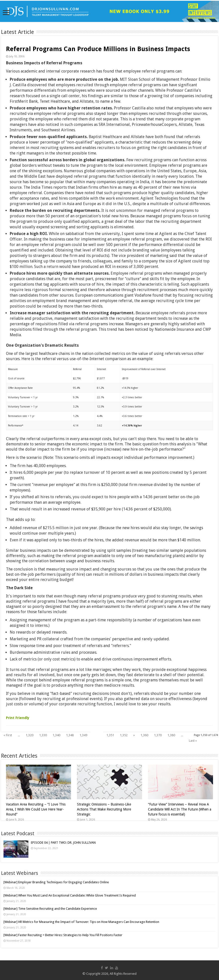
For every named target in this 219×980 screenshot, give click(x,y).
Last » (193, 741)
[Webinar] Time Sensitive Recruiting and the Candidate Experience (50, 909)
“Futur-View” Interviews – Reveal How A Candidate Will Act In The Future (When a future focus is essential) (180, 809)
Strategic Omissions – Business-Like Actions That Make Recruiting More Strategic (104, 809)
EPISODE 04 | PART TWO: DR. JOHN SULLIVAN (63, 843)
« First (8, 735)
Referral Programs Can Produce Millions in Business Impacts (98, 49)
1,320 (30, 735)
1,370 (158, 735)
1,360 (144, 735)
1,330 (43, 735)
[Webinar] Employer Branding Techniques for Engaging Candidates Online (56, 882)
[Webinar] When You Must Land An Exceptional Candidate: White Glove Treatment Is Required (70, 895)
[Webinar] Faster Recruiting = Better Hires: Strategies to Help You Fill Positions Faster (63, 935)
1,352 (124, 735)
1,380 (171, 735)
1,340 (56, 735)
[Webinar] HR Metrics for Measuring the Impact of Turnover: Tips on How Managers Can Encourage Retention (81, 922)
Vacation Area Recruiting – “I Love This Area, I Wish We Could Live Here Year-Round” (36, 809)
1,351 (110, 735)
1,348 (70, 735)
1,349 (83, 735)
